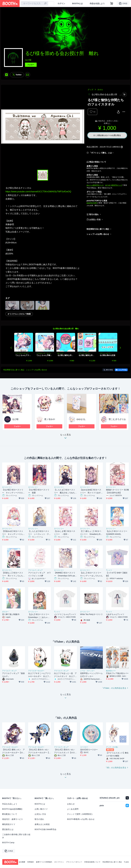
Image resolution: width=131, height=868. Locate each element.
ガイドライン (59, 862)
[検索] (45, 4)
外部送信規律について (92, 862)
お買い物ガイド (41, 809)
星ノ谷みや (50, 419)
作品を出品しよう (97, 3)
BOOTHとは (77, 3)
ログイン (61, 3)
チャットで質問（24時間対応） (80, 814)
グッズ (90, 90)
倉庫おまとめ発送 (42, 824)
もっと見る (65, 437)
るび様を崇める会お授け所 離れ (66, 329)
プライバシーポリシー (74, 862)
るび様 (28, 60)
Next (120, 348)
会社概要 (22, 862)
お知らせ (71, 804)
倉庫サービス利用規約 (44, 862)
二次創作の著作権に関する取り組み (16, 836)
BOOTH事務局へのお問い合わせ (81, 819)
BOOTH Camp (8, 843)
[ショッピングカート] (112, 3)
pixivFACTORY (92, 203)
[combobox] (34, 3)
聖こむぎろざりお (117, 419)
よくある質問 (73, 809)
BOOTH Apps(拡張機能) (12, 809)
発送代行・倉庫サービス (12, 819)
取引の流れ (94, 214)
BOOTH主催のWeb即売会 (46, 829)
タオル (100, 90)
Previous (11, 348)
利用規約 (31, 862)
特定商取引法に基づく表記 (98, 229)
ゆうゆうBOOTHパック (114, 185)
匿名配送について (10, 814)
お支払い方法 (95, 220)
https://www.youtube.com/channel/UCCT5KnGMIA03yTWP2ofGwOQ (38, 192)
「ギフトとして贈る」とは (101, 153)
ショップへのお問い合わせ (98, 234)
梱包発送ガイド (9, 824)
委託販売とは (8, 829)
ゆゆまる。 (82, 419)
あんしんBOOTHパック (95, 185)
